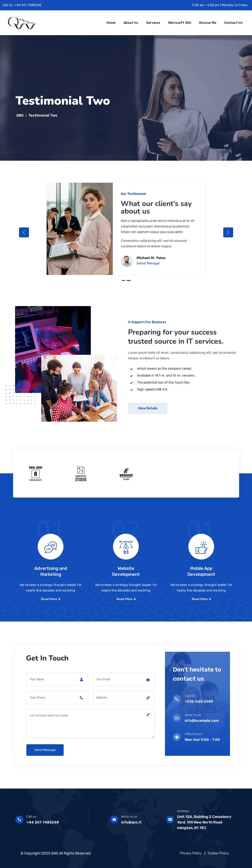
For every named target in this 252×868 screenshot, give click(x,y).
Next (228, 232)
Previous (24, 232)
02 (126, 537)
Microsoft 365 (180, 23)
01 (51, 537)
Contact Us (233, 23)
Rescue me (208, 23)
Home (111, 23)
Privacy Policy (191, 853)
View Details (148, 408)
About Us (131, 23)
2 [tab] (129, 280)
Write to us (129, 817)
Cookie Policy (218, 853)
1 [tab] (124, 280)
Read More (51, 599)
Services (153, 23)
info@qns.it (131, 822)
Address (183, 811)
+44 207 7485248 (43, 822)
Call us (31, 817)
